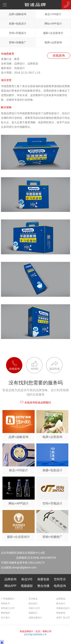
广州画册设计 (8, 599)
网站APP (10, 586)
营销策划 (61, 613)
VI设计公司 (34, 608)
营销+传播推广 (18, 42)
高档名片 (5, 603)
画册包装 (43, 579)
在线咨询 (59, 56)
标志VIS (27, 579)
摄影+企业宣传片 (53, 33)
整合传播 (43, 586)
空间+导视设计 (18, 33)
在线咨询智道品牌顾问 (35, 402)
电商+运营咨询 (53, 42)
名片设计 (5, 618)
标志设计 (33, 603)
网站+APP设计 (53, 24)
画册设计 (33, 613)
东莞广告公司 (63, 618)
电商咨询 (60, 586)
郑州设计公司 (8, 608)
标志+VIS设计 (53, 14)
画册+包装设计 (18, 24)
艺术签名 (33, 599)
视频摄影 (27, 586)
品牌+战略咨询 (18, 14)
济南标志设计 (63, 608)
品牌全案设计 (35, 618)
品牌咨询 (10, 579)
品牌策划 (61, 599)
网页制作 (5, 613)
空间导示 (60, 579)
